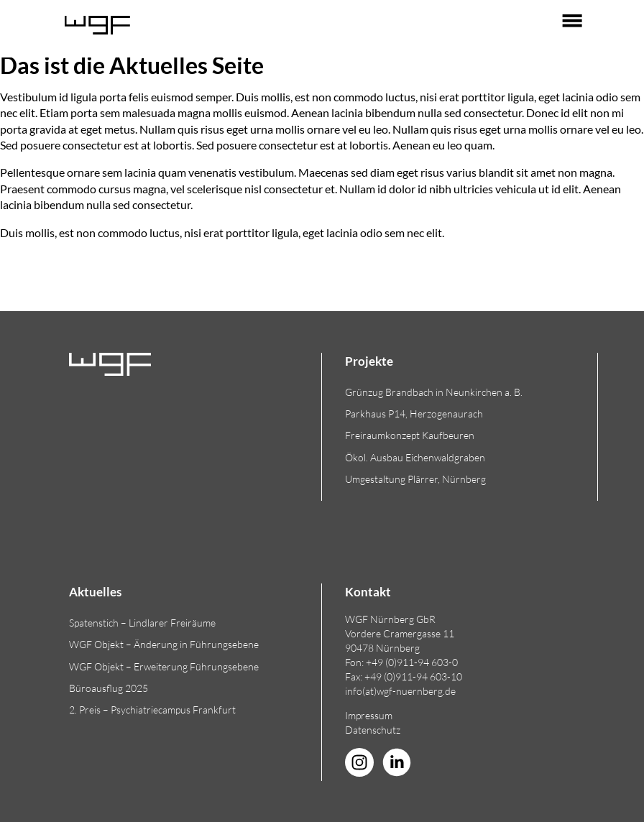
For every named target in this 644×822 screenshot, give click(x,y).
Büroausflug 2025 (109, 688)
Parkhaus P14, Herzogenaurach (414, 414)
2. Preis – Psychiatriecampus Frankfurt (152, 710)
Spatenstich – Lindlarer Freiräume (142, 623)
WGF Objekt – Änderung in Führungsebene (164, 644)
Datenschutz (373, 730)
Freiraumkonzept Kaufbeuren (410, 435)
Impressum (369, 715)
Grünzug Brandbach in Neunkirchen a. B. (434, 392)
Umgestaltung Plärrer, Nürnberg (415, 479)
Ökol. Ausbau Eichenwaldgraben (415, 457)
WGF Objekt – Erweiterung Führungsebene (164, 666)
